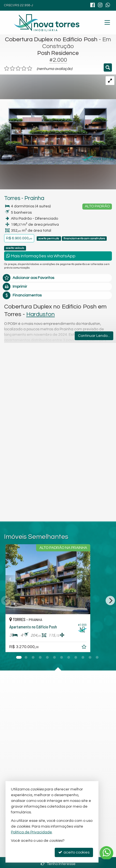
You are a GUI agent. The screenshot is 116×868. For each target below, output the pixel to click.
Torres (12, 198)
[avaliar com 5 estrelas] (30, 69)
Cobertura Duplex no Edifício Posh (51, 39)
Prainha (34, 198)
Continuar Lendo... (94, 336)
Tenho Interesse (58, 864)
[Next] (110, 601)
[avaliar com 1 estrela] (7, 69)
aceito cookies (74, 852)
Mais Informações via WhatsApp (41, 256)
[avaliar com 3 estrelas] (18, 69)
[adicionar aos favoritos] (105, 648)
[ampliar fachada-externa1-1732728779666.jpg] (58, 119)
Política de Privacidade (31, 832)
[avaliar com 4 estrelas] (24, 69)
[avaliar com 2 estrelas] (12, 69)
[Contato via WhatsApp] (106, 853)
